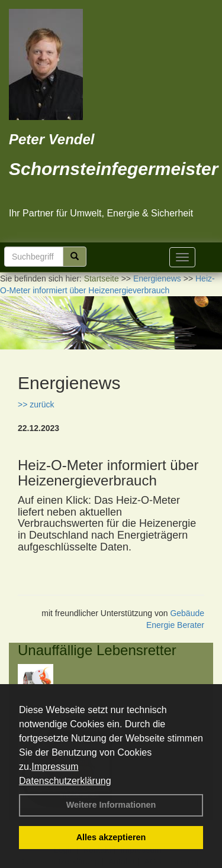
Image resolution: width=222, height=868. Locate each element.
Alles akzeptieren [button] (111, 837)
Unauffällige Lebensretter (97, 650)
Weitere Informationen (111, 805)
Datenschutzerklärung (65, 781)
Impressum (55, 767)
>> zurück (36, 404)
